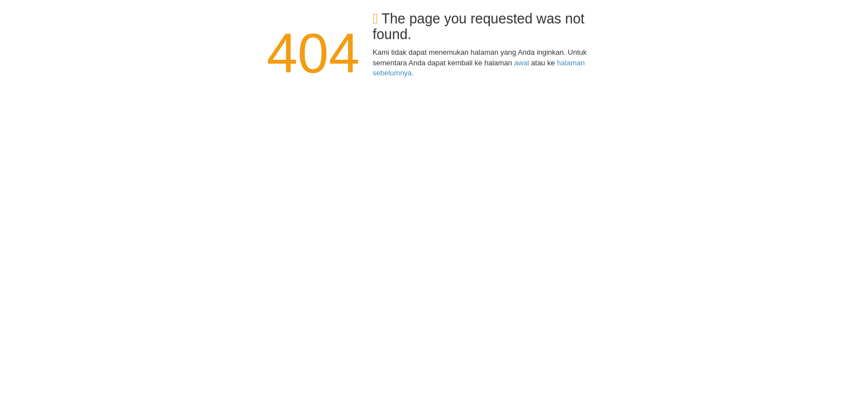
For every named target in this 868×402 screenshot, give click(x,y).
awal (522, 63)
